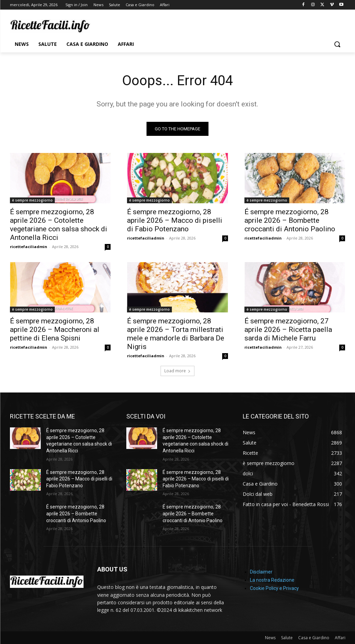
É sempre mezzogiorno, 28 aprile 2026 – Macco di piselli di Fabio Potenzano (175, 220)
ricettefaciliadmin (29, 247)
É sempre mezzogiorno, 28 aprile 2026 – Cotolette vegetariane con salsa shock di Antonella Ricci (59, 225)
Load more (177, 371)
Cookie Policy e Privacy (274, 588)
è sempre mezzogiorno (32, 200)
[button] (337, 44)
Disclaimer (261, 572)
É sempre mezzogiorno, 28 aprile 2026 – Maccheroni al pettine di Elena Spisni (55, 330)
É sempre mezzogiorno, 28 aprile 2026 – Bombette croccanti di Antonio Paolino (290, 220)
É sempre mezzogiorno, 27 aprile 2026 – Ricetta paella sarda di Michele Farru (288, 330)
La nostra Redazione (272, 580)
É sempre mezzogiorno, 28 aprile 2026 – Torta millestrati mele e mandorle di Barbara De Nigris (176, 334)
